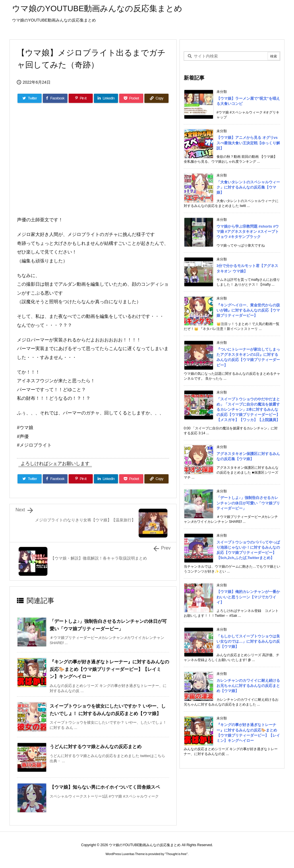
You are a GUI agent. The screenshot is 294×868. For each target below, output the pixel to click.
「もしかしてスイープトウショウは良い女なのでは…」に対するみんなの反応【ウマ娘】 (248, 641)
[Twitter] (30, 98)
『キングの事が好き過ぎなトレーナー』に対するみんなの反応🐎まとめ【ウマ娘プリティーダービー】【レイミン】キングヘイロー (109, 669)
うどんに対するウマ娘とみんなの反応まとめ (96, 747)
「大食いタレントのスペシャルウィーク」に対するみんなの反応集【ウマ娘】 (248, 187)
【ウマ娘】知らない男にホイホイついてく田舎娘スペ (105, 787)
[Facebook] (55, 98)
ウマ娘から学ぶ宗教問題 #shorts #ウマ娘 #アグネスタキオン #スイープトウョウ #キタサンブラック (248, 232)
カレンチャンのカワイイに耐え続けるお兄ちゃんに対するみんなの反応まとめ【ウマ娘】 (248, 686)
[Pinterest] (81, 98)
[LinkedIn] (106, 98)
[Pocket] (131, 98)
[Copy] (156, 98)
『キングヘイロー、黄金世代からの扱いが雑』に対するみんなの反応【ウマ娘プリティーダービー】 (248, 310)
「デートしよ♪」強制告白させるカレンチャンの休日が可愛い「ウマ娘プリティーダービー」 (248, 503)
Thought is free (176, 854)
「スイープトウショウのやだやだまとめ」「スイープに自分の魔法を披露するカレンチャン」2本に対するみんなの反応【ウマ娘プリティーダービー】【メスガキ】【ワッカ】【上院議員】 (248, 410)
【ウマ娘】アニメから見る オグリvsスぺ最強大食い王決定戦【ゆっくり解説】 (248, 143)
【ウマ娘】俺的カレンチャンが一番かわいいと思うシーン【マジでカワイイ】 (248, 597)
